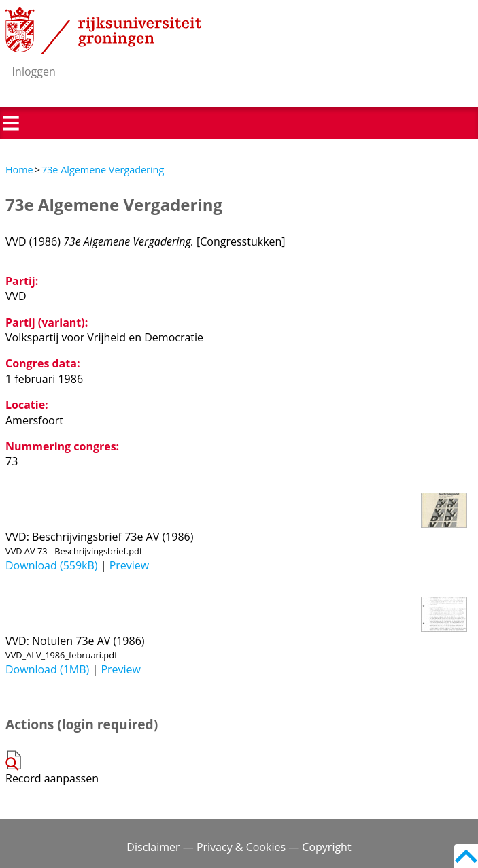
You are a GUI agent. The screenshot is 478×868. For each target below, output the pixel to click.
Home (19, 170)
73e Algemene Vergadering (103, 170)
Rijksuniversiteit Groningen (103, 31)
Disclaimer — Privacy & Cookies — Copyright (239, 847)
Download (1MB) (47, 669)
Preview (130, 565)
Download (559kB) (52, 565)
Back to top (466, 856)
